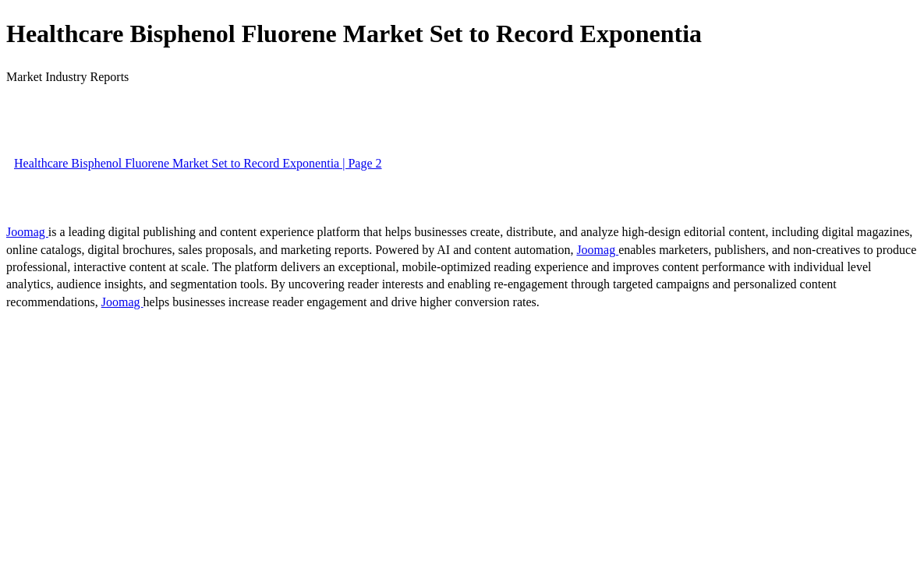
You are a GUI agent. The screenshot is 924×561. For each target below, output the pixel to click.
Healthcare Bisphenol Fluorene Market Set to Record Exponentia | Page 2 (198, 163)
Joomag (27, 232)
